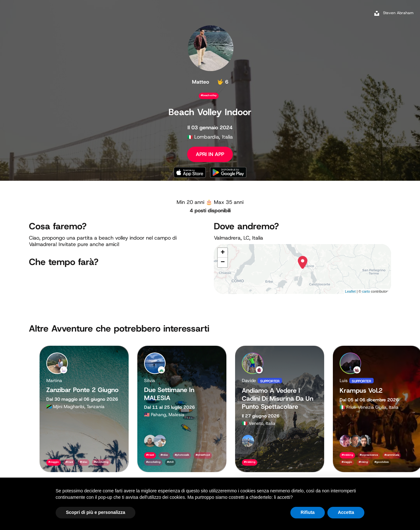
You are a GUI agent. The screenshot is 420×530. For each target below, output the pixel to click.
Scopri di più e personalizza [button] (96, 512)
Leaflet (350, 291)
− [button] (223, 262)
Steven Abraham (398, 13)
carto (366, 291)
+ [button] (223, 253)
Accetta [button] (346, 512)
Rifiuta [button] (308, 512)
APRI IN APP (210, 154)
